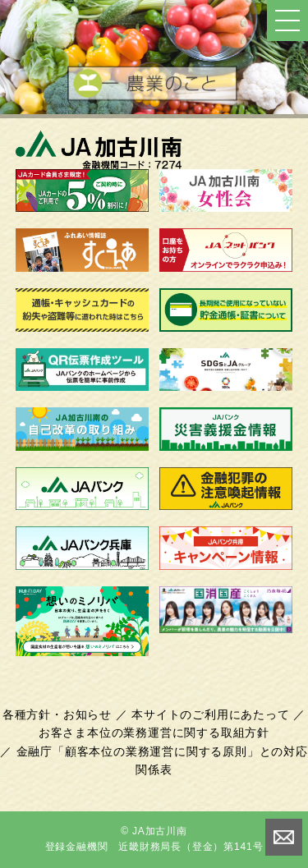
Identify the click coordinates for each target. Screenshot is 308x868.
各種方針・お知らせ (57, 714)
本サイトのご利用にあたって (210, 714)
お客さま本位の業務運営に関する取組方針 (154, 733)
